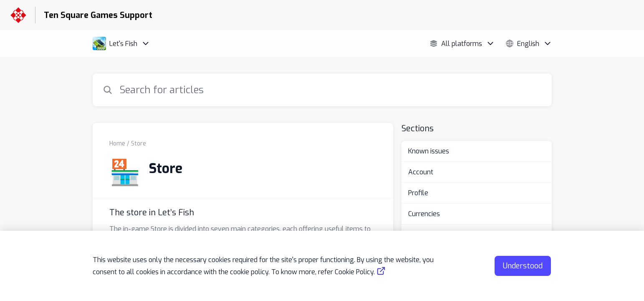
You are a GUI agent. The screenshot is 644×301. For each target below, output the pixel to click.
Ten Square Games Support (98, 15)
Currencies (424, 214)
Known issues (429, 151)
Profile (418, 193)
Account (421, 172)
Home (117, 144)
